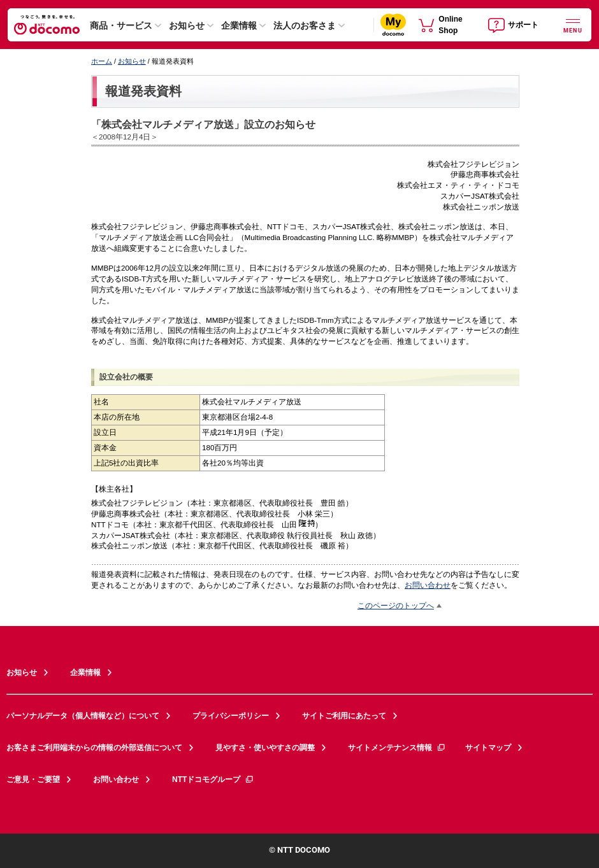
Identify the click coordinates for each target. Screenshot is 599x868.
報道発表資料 (143, 91)
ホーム (102, 61)
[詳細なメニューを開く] (573, 25)
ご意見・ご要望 (33, 779)
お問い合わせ (428, 585)
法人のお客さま (305, 25)
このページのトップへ (396, 605)
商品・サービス (121, 25)
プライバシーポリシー (231, 716)
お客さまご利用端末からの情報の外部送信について (94, 748)
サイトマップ (488, 748)
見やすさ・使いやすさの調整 (265, 748)
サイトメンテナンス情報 (397, 748)
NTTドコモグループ (213, 779)
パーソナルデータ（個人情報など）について (83, 716)
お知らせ (187, 25)
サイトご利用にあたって (344, 716)
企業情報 (239, 25)
